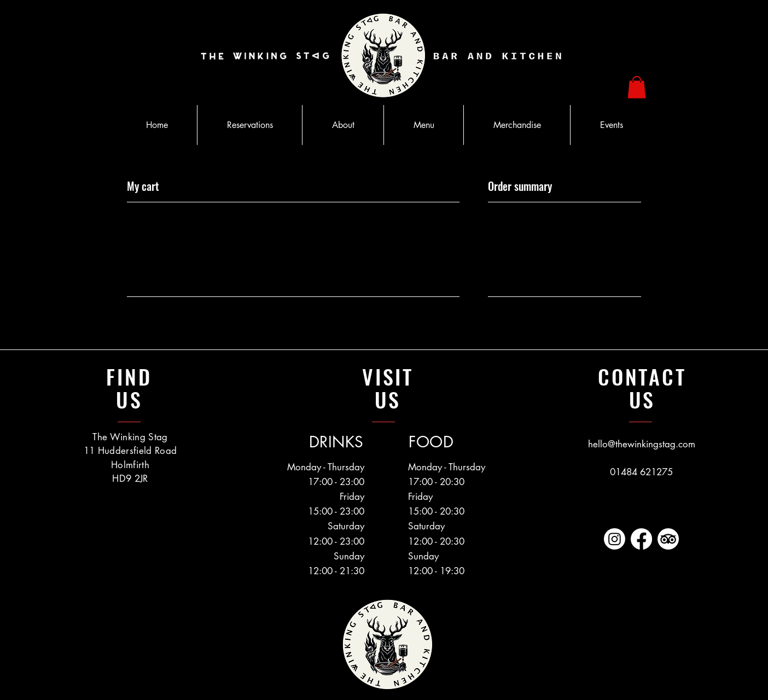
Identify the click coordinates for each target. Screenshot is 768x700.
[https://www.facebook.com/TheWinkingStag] (641, 539)
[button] (637, 87)
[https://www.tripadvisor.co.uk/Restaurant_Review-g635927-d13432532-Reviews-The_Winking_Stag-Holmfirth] (668, 539)
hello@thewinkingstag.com (642, 444)
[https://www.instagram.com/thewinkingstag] (615, 539)
